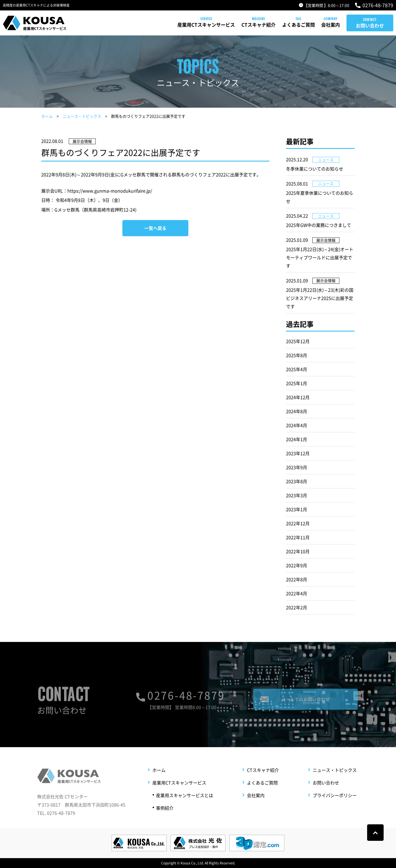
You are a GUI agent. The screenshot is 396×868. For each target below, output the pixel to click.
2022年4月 (297, 593)
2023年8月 (297, 481)
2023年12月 (298, 453)
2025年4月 (297, 369)
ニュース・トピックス (82, 117)
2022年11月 (298, 537)
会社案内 (320, 25)
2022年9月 (297, 565)
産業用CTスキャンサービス (163, 25)
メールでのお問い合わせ (306, 704)
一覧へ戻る (155, 228)
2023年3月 (297, 495)
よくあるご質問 (277, 25)
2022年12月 (298, 523)
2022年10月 (298, 551)
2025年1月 (297, 383)
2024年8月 (297, 411)
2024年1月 (297, 439)
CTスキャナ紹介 (227, 25)
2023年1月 (297, 509)
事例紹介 (165, 817)
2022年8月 (297, 579)
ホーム (47, 117)
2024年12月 (298, 397)
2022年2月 (297, 607)
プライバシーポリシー (335, 805)
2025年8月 (297, 355)
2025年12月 (298, 341)
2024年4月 (297, 425)
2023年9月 (297, 467)
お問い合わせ (370, 25)
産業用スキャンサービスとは (185, 805)
